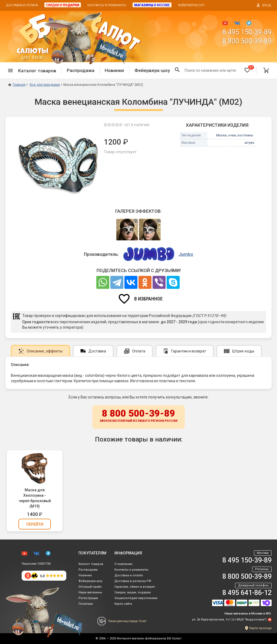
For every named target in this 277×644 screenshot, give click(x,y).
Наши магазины (90, 592)
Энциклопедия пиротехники (136, 598)
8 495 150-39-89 (247, 32)
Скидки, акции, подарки (133, 592)
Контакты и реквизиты (107, 5)
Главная (17, 85)
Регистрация (88, 598)
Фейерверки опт (191, 5)
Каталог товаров (91, 564)
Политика (86, 604)
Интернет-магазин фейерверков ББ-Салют (149, 638)
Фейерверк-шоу (152, 70)
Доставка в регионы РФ (133, 581)
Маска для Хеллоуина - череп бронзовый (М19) (35, 498)
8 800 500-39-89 (247, 41)
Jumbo (186, 254)
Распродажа (81, 70)
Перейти (35, 524)
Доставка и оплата (22, 5)
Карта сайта (123, 604)
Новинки (114, 70)
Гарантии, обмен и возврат (135, 587)
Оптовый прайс (90, 587)
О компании (123, 564)
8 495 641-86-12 (247, 593)
